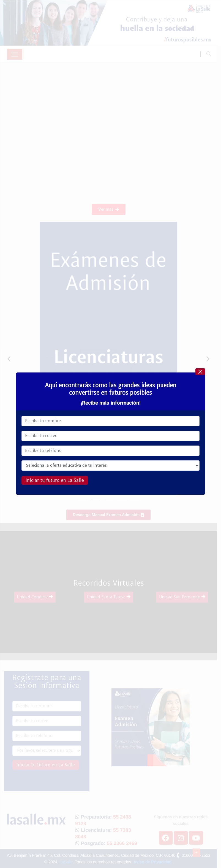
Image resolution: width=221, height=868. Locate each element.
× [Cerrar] (200, 372)
